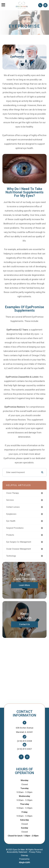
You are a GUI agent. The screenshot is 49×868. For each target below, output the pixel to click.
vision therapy (13, 493)
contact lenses (13, 507)
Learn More (24, 585)
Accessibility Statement (17, 852)
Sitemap (24, 855)
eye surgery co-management (19, 542)
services (10, 500)
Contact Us (24, 624)
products (10, 535)
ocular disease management (19, 549)
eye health (11, 521)
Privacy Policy (35, 852)
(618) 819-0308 (24, 741)
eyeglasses (11, 514)
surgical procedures (15, 528)
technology (11, 556)
